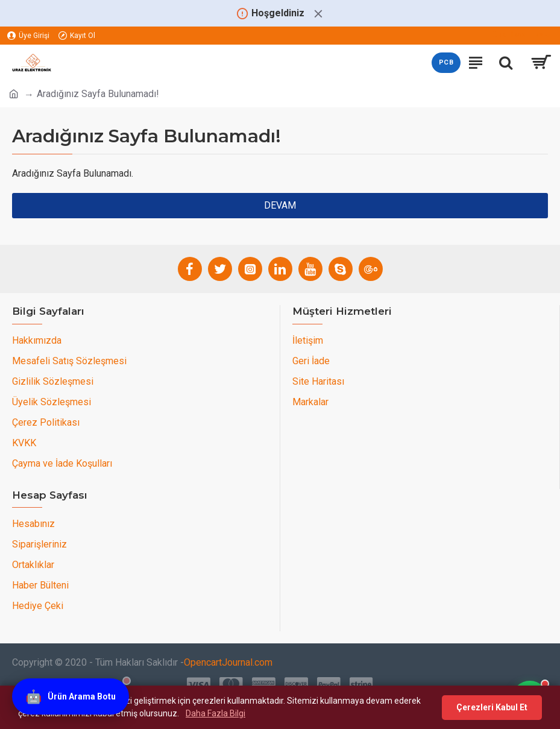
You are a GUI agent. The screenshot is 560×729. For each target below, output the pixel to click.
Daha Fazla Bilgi (216, 713)
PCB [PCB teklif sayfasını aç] (446, 62)
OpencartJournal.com (228, 662)
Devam (280, 205)
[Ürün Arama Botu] (71, 698)
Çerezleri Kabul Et (492, 707)
